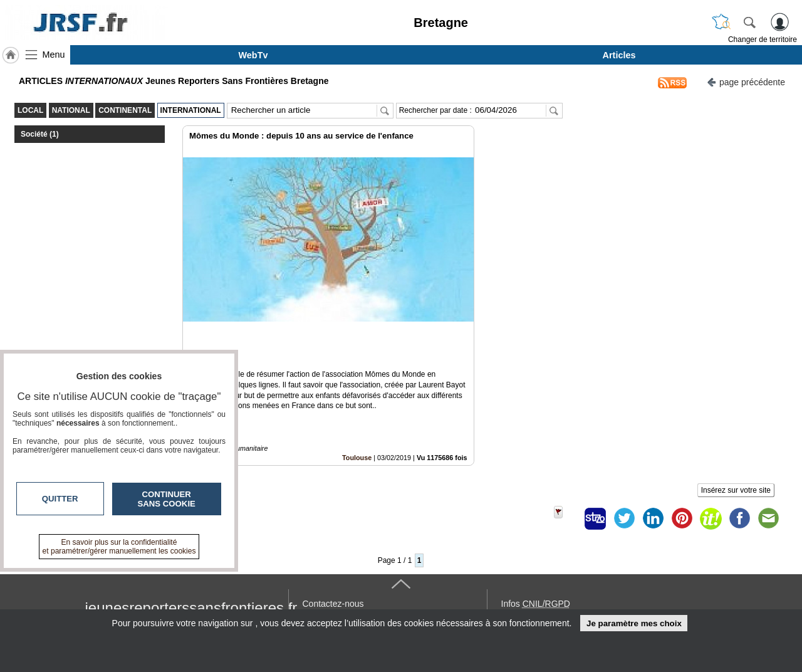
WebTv (253, 55)
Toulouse (357, 415)
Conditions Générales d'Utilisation (567, 575)
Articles (619, 55)
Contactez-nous (333, 561)
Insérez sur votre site (736, 448)
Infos (536, 561)
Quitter (60, 499)
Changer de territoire (763, 39)
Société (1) (40, 134)
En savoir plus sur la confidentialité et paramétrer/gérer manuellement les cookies (119, 547)
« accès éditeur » (535, 602)
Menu (54, 55)
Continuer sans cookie (167, 499)
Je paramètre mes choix (634, 623)
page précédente (746, 81)
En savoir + (325, 575)
